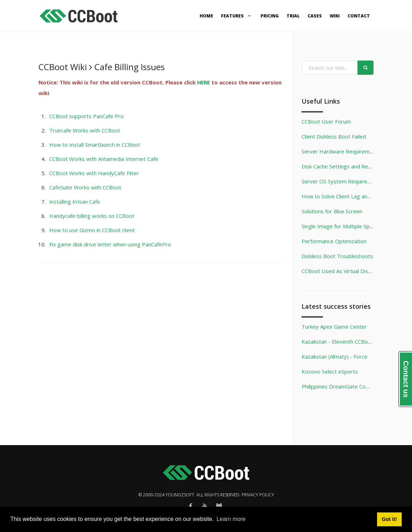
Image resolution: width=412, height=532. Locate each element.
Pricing (270, 16)
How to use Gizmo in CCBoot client (92, 230)
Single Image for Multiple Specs (340, 226)
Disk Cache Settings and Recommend (347, 166)
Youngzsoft (180, 495)
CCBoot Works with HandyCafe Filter (94, 173)
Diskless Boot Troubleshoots (337, 256)
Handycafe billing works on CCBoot (92, 216)
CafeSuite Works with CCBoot (85, 187)
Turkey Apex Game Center (334, 327)
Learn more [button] (231, 519)
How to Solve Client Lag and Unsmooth (349, 196)
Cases (315, 16)
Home (206, 16)
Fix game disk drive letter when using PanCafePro (110, 244)
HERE (204, 82)
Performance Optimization (334, 241)
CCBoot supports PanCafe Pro (86, 116)
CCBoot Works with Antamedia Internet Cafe (104, 159)
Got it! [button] (389, 519)
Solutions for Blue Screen (332, 211)
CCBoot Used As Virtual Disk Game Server (353, 271)
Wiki (335, 16)
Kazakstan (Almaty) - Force (334, 356)
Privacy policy (258, 495)
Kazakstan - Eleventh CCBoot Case (344, 341)
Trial (293, 16)
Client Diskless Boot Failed (334, 136)
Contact (359, 16)
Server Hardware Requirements (341, 151)
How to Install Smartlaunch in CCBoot (95, 145)
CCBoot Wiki (63, 67)
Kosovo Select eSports (330, 371)
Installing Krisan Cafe (75, 202)
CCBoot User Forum (326, 121)
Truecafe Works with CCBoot (85, 130)
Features (237, 16)
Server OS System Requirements (342, 181)
